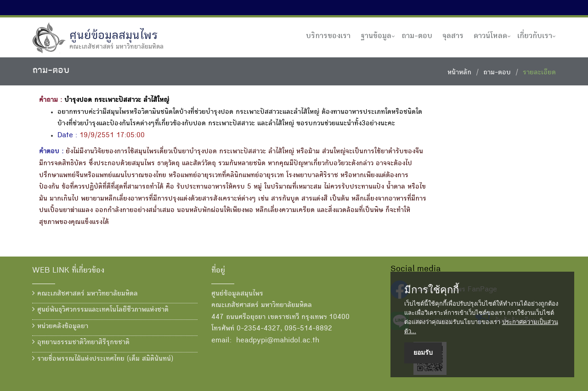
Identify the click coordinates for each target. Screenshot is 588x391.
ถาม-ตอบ (417, 36)
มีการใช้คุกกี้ (432, 290)
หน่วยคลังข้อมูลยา (60, 326)
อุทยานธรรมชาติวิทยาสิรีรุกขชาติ (81, 342)
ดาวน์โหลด (490, 36)
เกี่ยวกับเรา (535, 36)
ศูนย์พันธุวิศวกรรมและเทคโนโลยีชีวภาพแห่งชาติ (100, 310)
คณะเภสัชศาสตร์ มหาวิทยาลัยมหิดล (85, 294)
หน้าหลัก (459, 73)
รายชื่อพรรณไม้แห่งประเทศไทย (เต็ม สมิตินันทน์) (103, 359)
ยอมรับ (423, 352)
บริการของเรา (328, 36)
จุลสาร (453, 36)
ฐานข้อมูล (376, 36)
